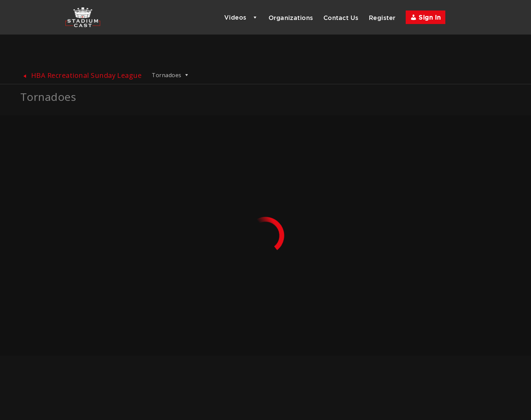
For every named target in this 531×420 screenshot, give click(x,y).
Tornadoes (171, 75)
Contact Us (341, 18)
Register (382, 18)
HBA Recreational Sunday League (81, 75)
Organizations (291, 18)
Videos (235, 17)
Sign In (426, 17)
